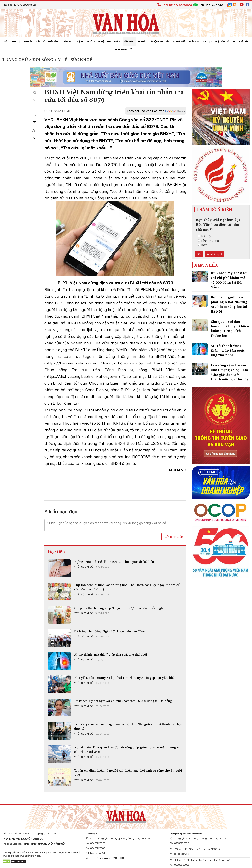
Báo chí (40, 41)
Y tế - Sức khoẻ (84, 567)
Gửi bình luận (174, 537)
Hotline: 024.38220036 (175, 5)
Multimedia (121, 49)
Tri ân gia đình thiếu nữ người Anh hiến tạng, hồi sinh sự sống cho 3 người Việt (128, 773)
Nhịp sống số (222, 41)
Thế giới (243, 41)
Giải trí (118, 41)
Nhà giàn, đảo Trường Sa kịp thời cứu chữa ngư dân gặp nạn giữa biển (125, 678)
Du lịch (79, 41)
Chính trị (15, 41)
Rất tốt (205, 236)
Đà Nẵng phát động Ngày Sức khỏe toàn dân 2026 (110, 631)
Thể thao (66, 41)
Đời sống (129, 41)
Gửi (199, 254)
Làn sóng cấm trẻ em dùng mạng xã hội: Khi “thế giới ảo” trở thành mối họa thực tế (128, 726)
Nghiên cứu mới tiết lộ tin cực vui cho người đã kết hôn (114, 562)
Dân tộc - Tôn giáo (159, 41)
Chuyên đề (179, 41)
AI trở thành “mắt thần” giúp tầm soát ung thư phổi (111, 654)
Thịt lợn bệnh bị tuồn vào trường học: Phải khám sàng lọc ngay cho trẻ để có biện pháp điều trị (127, 587)
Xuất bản (53, 41)
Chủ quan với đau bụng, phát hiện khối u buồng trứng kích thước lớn (230, 328)
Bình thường (208, 241)
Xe (234, 41)
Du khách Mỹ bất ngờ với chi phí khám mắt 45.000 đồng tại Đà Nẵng (123, 701)
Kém (203, 245)
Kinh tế (142, 41)
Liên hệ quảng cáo (208, 5)
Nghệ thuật (104, 41)
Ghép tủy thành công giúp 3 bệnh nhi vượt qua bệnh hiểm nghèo (120, 608)
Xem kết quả (214, 254)
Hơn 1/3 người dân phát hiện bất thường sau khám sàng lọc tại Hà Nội (229, 304)
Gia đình (90, 41)
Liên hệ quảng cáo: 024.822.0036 (106, 858)
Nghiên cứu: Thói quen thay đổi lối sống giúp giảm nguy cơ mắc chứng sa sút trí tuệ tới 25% (127, 749)
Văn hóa (28, 41)
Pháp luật (194, 41)
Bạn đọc (207, 41)
